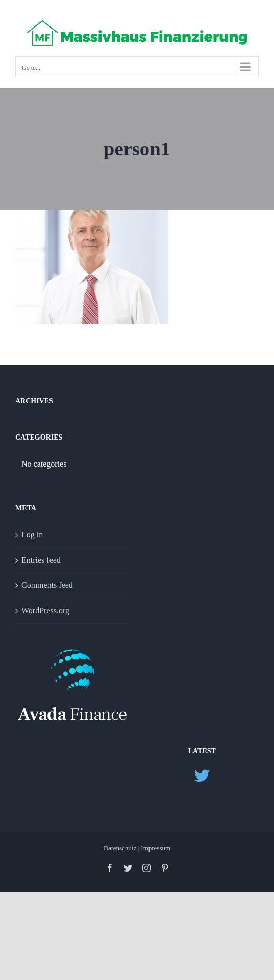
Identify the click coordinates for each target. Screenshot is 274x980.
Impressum (156, 848)
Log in (32, 535)
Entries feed (41, 560)
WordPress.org (45, 610)
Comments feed (47, 585)
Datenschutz (121, 848)
